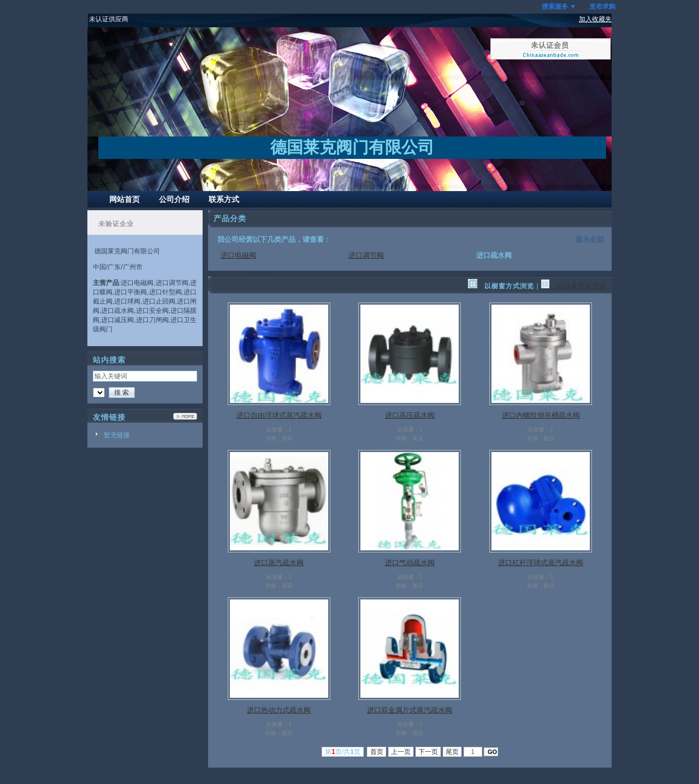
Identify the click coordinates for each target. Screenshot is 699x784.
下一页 (428, 752)
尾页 (452, 752)
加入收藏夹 (595, 19)
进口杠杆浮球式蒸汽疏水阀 (541, 563)
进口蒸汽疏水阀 (279, 563)
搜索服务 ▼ (559, 7)
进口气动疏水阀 (410, 563)
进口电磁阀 (238, 255)
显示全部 (590, 239)
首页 (377, 752)
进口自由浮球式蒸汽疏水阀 (279, 415)
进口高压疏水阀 (410, 415)
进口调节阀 (366, 255)
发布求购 (602, 7)
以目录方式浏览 (574, 286)
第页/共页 (343, 752)
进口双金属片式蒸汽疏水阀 (410, 710)
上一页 (401, 752)
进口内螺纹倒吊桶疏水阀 (541, 415)
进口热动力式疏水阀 (279, 710)
